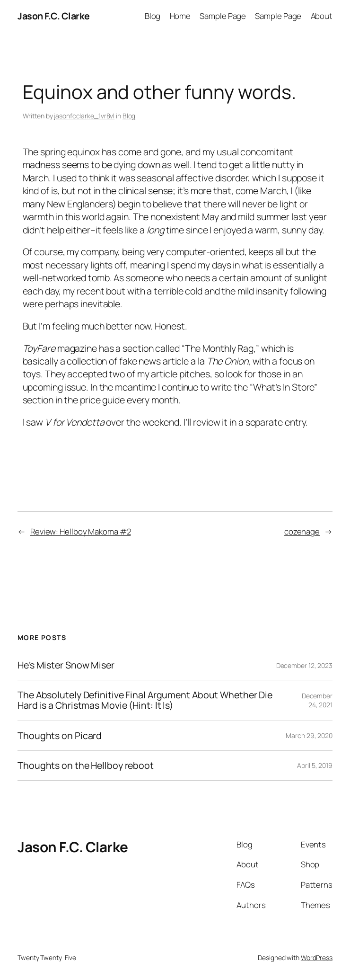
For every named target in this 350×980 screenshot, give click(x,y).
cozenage (302, 531)
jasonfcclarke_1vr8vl (84, 116)
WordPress (317, 958)
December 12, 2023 (304, 665)
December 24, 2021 (317, 700)
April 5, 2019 (315, 765)
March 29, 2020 (309, 735)
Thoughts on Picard (60, 736)
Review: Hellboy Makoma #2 (81, 531)
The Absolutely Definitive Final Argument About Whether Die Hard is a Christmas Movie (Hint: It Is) (145, 700)
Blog (153, 16)
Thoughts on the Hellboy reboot (86, 766)
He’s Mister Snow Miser (66, 665)
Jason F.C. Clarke (54, 16)
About (322, 16)
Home (180, 16)
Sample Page (223, 16)
